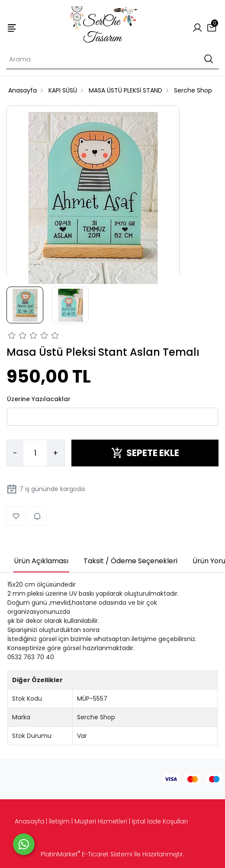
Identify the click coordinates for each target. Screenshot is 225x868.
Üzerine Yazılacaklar (39, 399)
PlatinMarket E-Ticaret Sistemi (87, 854)
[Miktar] (35, 453)
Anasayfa (29, 821)
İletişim (59, 821)
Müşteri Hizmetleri (101, 821)
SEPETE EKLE (145, 453)
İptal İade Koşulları (160, 821)
